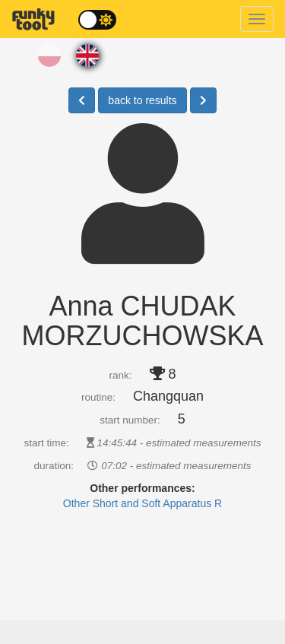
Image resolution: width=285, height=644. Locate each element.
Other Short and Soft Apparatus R (142, 503)
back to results (142, 100)
